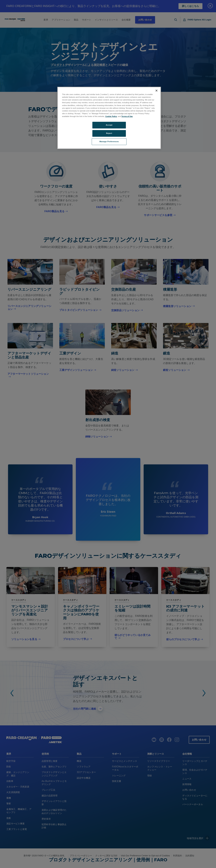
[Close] (156, 91)
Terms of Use (127, 116)
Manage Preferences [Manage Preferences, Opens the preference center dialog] (109, 142)
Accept (109, 125)
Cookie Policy (111, 116)
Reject (109, 133)
